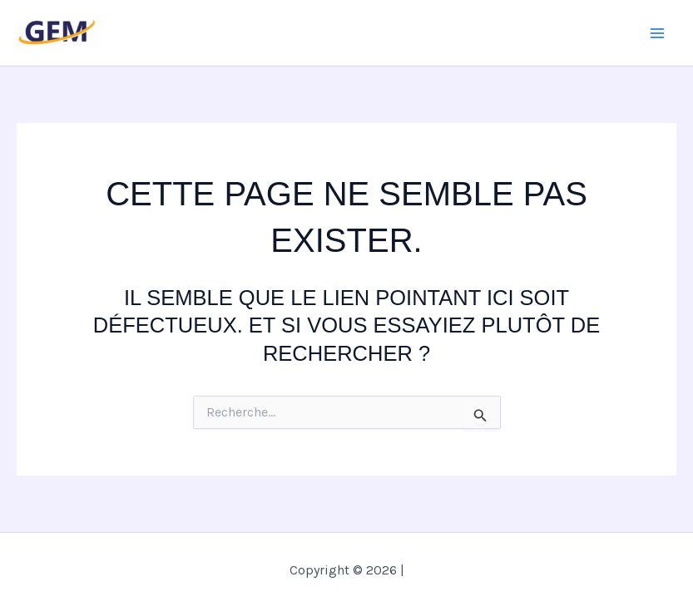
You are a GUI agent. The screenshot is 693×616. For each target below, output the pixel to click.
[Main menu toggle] (658, 33)
